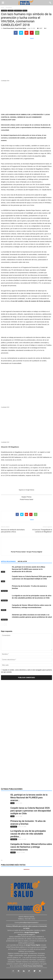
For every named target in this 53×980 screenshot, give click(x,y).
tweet (32, 38)
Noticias (25, 11)
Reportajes (4, 591)
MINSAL (4, 610)
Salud (3, 572)
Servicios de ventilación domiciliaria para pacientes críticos (13, 531)
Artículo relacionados (8, 561)
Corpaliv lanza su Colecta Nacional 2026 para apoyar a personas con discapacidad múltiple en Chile (31, 811)
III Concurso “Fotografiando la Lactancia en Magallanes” (42, 531)
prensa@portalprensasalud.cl (29, 922)
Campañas (11, 11)
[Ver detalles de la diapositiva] (26, 97)
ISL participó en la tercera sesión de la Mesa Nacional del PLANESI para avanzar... (29, 798)
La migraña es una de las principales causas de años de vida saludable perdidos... (28, 834)
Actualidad (4, 11)
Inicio (2, 7)
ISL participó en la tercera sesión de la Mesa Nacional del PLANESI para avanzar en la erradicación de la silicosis (28, 569)
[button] (50, 3)
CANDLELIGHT (18, 11)
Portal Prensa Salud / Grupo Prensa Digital (15, 28)
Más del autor (22, 561)
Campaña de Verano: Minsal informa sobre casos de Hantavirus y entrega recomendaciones (31, 847)
